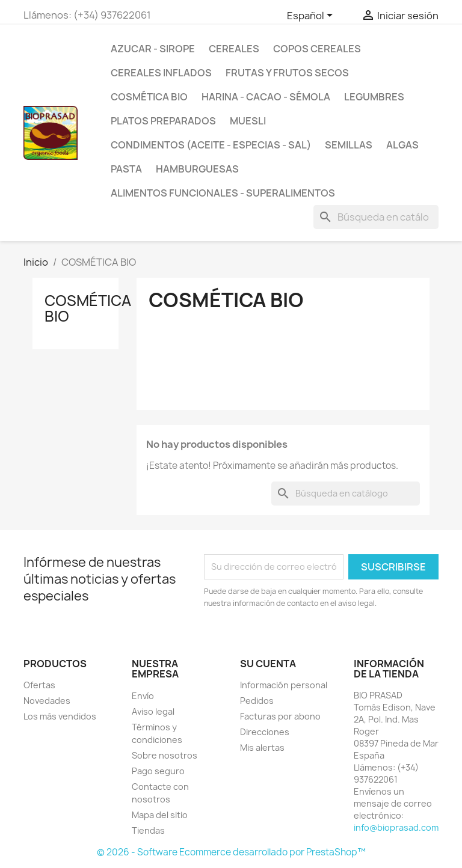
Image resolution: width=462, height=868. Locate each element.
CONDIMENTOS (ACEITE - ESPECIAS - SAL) (211, 145)
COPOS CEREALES (317, 49)
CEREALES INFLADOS (161, 73)
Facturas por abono (280, 716)
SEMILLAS (349, 145)
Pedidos (257, 701)
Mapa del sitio (160, 815)
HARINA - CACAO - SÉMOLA (266, 97)
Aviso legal (153, 711)
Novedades (47, 701)
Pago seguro (158, 771)
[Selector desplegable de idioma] (312, 16)
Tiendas (148, 830)
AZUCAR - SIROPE (153, 49)
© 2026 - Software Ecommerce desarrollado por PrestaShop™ (231, 852)
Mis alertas (262, 747)
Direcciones (265, 732)
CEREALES (234, 49)
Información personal (284, 685)
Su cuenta (268, 664)
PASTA (126, 169)
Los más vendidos (60, 716)
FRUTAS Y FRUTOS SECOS (287, 73)
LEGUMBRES (374, 97)
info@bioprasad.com (396, 827)
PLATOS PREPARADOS (163, 121)
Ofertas (39, 685)
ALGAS (402, 145)
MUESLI (248, 121)
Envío (143, 696)
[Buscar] (376, 217)
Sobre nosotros (165, 755)
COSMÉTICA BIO (149, 97)
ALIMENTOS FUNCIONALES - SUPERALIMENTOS (223, 193)
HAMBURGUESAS (197, 169)
